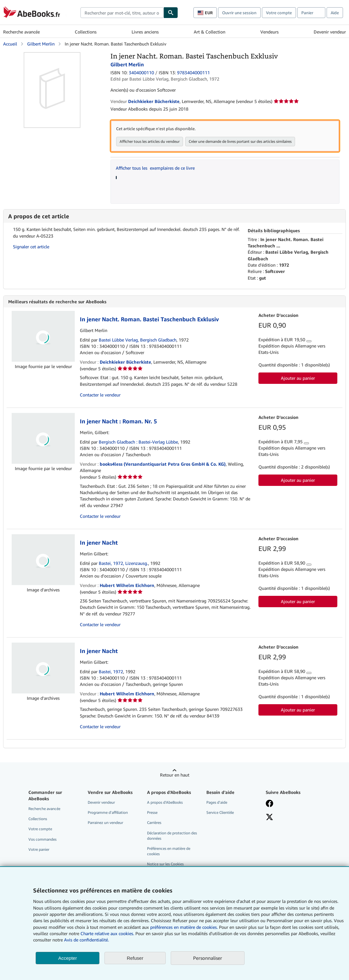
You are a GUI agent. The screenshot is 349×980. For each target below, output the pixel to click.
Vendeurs (269, 32)
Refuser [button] (135, 958)
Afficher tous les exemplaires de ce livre (155, 168)
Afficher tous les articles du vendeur (150, 141)
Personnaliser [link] (208, 958)
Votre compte (279, 13)
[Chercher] (171, 13)
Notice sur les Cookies (165, 864)
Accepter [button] (67, 958)
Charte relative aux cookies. (108, 933)
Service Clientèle (220, 812)
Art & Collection (210, 32)
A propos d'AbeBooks (165, 802)
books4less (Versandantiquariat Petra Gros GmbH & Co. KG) (163, 464)
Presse (152, 812)
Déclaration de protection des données (172, 836)
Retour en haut (175, 775)
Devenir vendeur (330, 32)
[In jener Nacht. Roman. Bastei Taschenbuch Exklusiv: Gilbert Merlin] (52, 55)
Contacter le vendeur (100, 395)
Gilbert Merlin (41, 44)
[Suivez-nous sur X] (269, 818)
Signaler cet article (31, 247)
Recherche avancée (21, 32)
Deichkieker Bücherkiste (125, 362)
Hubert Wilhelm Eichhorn (127, 585)
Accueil (10, 44)
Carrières (154, 823)
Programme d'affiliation (108, 812)
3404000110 (141, 73)
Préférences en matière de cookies (169, 851)
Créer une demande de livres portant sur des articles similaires (240, 141)
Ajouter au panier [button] (298, 378)
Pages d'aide (217, 802)
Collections (86, 32)
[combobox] (122, 13)
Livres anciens (145, 32)
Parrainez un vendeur (105, 823)
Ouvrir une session (239, 13)
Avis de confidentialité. (86, 940)
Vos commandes (42, 839)
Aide (335, 13)
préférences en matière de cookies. (184, 927)
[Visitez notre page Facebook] (269, 804)
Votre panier (39, 849)
